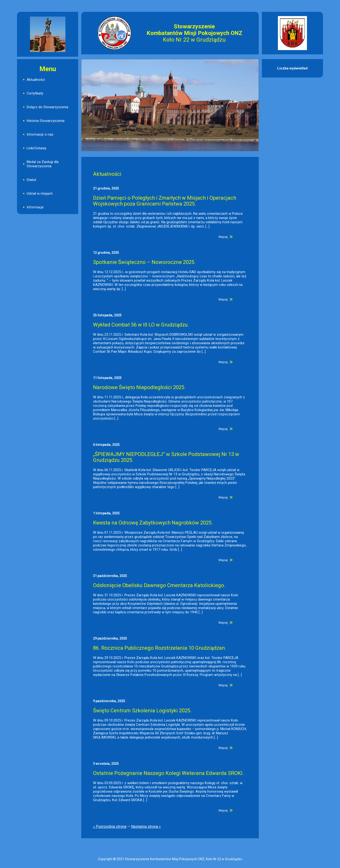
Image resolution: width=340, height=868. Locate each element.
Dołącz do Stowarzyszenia (47, 107)
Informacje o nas (40, 134)
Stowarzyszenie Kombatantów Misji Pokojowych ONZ (194, 30)
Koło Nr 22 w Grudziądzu (194, 40)
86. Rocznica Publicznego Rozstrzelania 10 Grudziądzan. (160, 648)
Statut (31, 180)
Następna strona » (146, 827)
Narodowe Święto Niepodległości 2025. (139, 387)
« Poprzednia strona (110, 827)
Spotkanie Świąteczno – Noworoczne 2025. (144, 262)
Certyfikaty (35, 93)
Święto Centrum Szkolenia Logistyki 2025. (142, 711)
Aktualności (36, 80)
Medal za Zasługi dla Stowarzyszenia (43, 164)
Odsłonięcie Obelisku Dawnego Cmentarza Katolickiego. (159, 585)
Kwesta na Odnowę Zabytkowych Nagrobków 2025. (153, 523)
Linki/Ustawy (36, 148)
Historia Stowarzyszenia (46, 121)
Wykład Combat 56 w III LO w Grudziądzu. (141, 325)
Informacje (35, 207)
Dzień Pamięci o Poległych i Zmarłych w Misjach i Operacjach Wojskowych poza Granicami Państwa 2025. (165, 201)
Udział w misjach (40, 193)
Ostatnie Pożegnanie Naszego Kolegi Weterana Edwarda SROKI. (168, 773)
